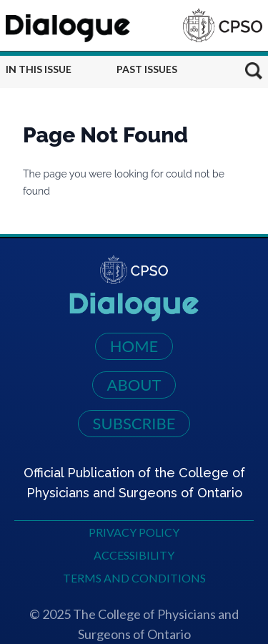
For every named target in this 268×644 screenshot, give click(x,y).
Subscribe (134, 423)
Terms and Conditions (134, 578)
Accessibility (134, 555)
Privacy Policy (134, 532)
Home (134, 346)
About (134, 385)
